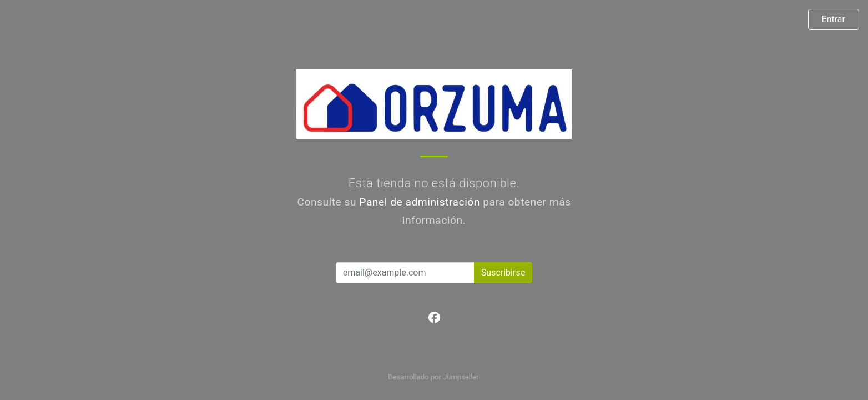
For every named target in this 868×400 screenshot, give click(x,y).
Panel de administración (420, 202)
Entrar (834, 19)
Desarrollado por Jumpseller (433, 377)
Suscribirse (503, 272)
